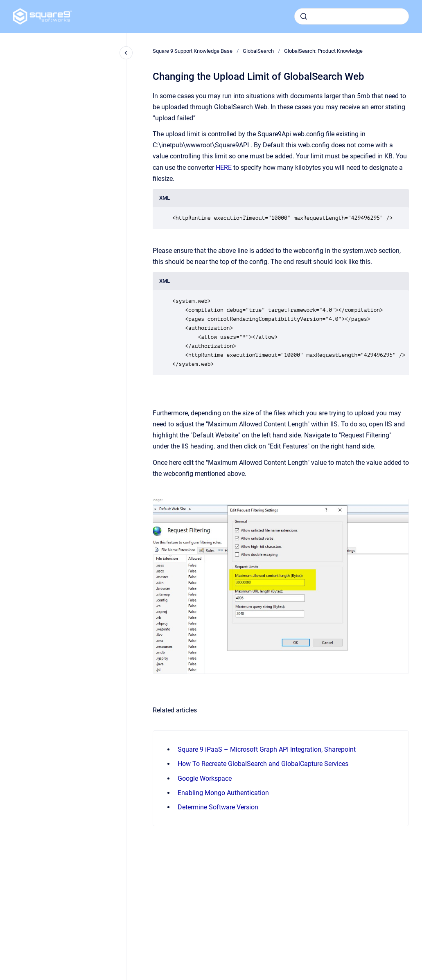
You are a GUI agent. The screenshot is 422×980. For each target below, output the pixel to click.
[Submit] (304, 16)
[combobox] (352, 16)
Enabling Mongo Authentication (223, 793)
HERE (224, 168)
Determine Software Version (218, 807)
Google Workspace (205, 778)
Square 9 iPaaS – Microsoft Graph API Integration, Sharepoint (267, 749)
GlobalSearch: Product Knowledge (323, 51)
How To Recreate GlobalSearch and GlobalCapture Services (263, 764)
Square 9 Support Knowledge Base (193, 51)
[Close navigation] (126, 53)
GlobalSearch (258, 51)
